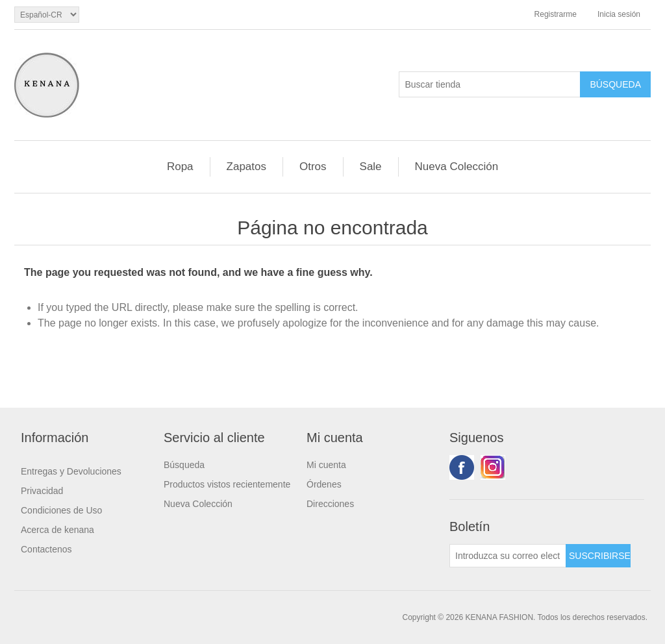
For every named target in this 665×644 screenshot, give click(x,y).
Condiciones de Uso (61, 510)
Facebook (462, 467)
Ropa (180, 167)
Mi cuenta (326, 465)
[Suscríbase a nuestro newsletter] (508, 556)
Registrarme (556, 14)
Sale (371, 167)
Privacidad (42, 491)
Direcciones (330, 504)
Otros (313, 167)
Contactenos (46, 549)
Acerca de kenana (57, 530)
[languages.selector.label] (47, 15)
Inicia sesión (619, 14)
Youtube (493, 467)
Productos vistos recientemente (227, 484)
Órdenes (324, 484)
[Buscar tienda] (490, 84)
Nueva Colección (457, 167)
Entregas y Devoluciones (71, 471)
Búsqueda (184, 465)
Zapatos (246, 167)
